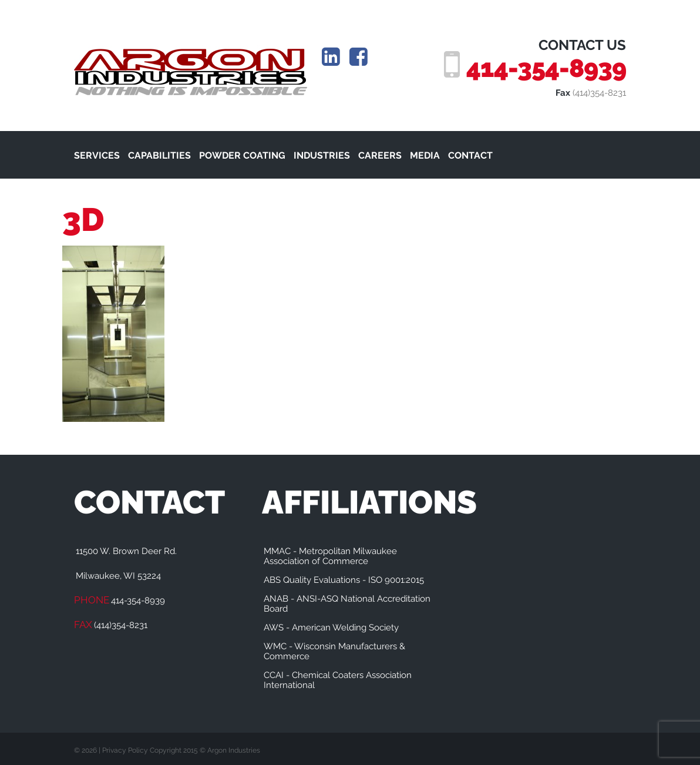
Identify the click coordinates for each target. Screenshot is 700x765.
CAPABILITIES (159, 155)
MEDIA (425, 155)
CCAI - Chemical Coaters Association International (338, 680)
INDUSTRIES (322, 155)
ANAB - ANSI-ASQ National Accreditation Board (347, 604)
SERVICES (97, 155)
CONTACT (470, 155)
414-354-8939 (546, 68)
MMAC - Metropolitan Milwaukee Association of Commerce (330, 556)
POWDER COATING (242, 155)
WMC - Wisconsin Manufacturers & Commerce (334, 651)
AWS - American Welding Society (331, 628)
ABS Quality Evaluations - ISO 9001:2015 (344, 580)
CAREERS (380, 155)
